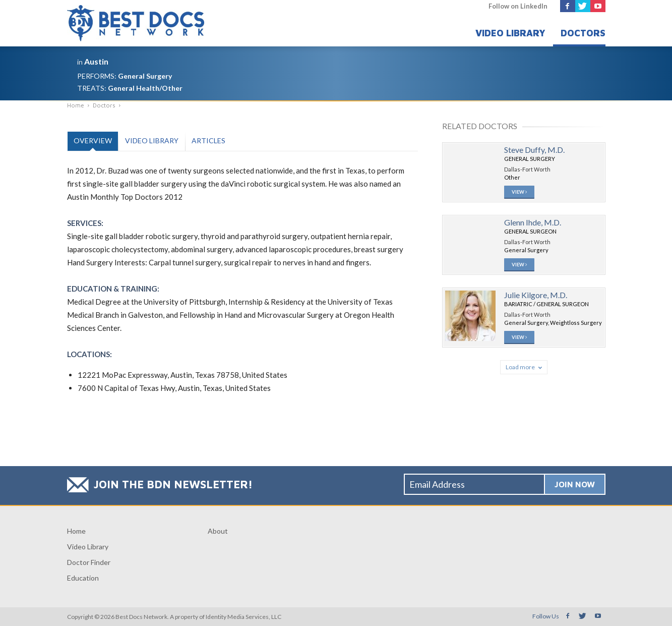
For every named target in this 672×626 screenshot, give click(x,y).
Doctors (583, 33)
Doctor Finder (89, 562)
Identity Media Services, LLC (243, 617)
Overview (93, 140)
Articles (208, 140)
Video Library (510, 33)
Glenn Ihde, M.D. (533, 223)
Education (83, 578)
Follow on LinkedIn (518, 6)
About (218, 531)
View (520, 193)
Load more (524, 370)
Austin (96, 61)
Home (76, 531)
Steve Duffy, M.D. (534, 150)
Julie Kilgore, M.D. (536, 297)
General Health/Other (145, 88)
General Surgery (145, 76)
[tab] (93, 141)
